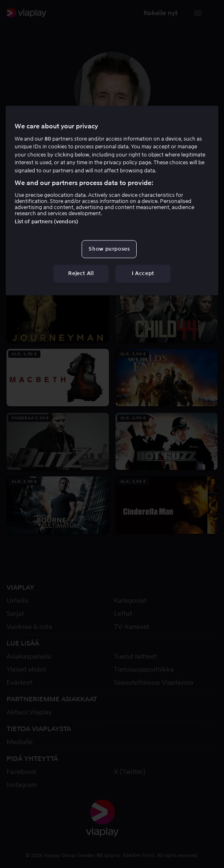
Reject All (81, 274)
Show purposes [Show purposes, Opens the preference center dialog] (109, 249)
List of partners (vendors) (47, 221)
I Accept (143, 274)
